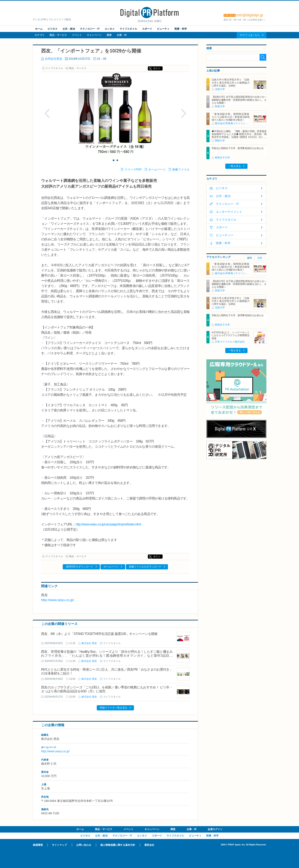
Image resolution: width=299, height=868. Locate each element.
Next (184, 113)
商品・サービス (58, 35)
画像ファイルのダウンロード (145, 567)
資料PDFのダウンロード (80, 567)
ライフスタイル (128, 29)
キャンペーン (94, 35)
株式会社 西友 (89, 643)
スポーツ (147, 29)
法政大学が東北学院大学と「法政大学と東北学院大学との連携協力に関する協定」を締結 (230, 83)
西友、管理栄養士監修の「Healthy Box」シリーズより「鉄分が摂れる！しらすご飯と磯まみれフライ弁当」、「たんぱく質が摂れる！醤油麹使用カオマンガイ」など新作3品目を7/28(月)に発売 (107, 656)
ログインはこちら (250, 35)
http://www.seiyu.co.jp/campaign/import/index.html (108, 524)
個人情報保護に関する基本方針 (118, 845)
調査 (109, 35)
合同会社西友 (54, 59)
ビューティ (163, 29)
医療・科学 (181, 29)
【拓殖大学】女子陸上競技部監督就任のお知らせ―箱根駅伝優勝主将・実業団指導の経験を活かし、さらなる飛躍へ (239, 100)
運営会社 (149, 845)
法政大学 (220, 89)
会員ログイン (215, 829)
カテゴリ (39, 35)
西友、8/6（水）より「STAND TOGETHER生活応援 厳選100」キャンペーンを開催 (99, 634)
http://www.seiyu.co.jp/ (58, 600)
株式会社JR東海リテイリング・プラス (236, 123)
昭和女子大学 (222, 158)
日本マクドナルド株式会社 (230, 342)
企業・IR (122, 35)
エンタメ (110, 29)
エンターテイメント (229, 212)
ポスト (157, 68)
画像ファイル (181, 169)
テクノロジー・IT (90, 29)
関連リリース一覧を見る (114, 708)
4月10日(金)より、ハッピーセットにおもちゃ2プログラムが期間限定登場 (230, 335)
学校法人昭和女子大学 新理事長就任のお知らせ (238, 148)
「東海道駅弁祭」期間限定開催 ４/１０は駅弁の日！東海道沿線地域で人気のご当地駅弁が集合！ (232, 117)
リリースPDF (133, 169)
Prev (47, 113)
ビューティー (225, 235)
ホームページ (157, 169)
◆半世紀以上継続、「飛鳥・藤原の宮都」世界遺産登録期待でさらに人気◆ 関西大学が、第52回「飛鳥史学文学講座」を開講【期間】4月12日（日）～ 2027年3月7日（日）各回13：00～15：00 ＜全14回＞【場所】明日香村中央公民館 (239, 137)
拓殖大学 (220, 106)
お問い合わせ (84, 845)
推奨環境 (38, 845)
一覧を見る (235, 166)
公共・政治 (69, 29)
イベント (77, 35)
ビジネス (53, 29)
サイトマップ (59, 845)
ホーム (39, 29)
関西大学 (220, 141)
